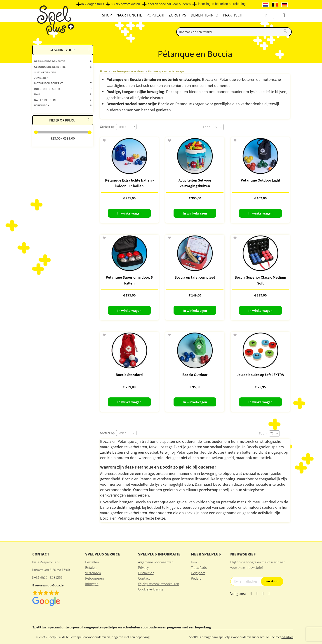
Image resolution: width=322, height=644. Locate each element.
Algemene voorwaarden (156, 562)
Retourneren (95, 578)
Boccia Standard (129, 375)
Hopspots (198, 573)
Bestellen (92, 562)
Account (269, 16)
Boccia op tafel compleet (195, 277)
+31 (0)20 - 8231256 (48, 577)
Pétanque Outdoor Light (260, 180)
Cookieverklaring (151, 589)
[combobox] (234, 32)
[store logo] (55, 21)
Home (104, 71)
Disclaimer (146, 573)
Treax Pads (199, 567)
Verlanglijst (278, 16)
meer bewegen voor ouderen (128, 71)
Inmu (195, 562)
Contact (144, 578)
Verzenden (93, 573)
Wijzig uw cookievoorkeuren (159, 584)
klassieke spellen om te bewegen (167, 71)
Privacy (143, 567)
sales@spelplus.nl (47, 562)
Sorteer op (107, 127)
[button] (104, 141)
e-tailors (287, 637)
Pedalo (196, 578)
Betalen (91, 567)
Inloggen (92, 584)
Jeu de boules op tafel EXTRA (260, 375)
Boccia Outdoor (195, 375)
